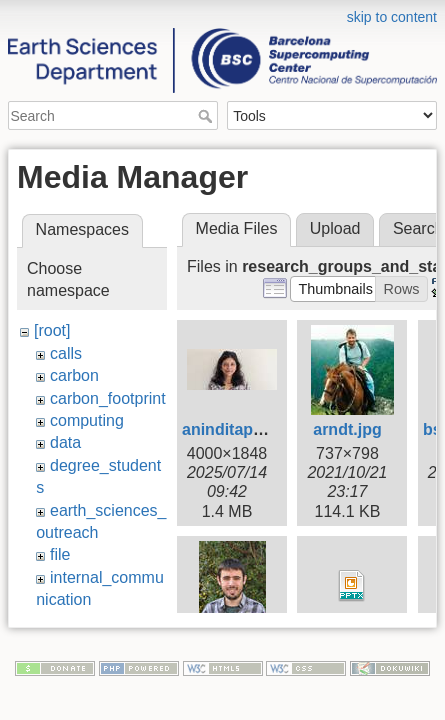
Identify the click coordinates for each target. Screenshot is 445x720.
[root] (52, 330)
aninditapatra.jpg (246, 429)
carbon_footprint (108, 398)
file (60, 554)
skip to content (392, 17)
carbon (74, 375)
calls (66, 353)
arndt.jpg (347, 429)
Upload (335, 228)
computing (87, 420)
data (65, 442)
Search (207, 116)
